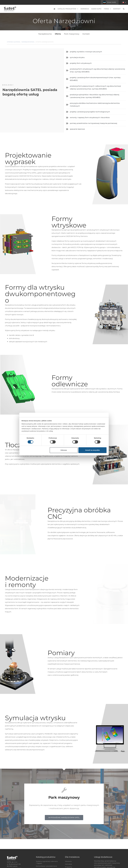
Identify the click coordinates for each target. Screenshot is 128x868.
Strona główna (14, 42)
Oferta (58, 34)
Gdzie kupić (96, 9)
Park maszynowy (72, 34)
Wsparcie (85, 9)
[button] (124, 2)
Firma (107, 9)
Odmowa (64, 450)
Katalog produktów (68, 9)
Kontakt (117, 9)
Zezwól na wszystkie (92, 450)
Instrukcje (68, 864)
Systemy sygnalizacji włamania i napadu (47, 862)
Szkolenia (68, 861)
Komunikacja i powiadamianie (46, 866)
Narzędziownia (45, 34)
